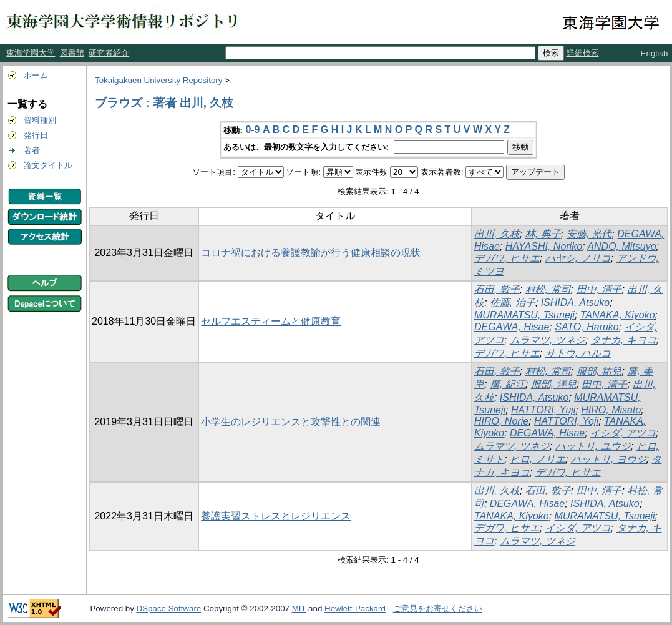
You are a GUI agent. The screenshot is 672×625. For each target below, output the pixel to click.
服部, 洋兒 (554, 384)
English (655, 53)
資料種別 (40, 120)
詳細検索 (583, 53)
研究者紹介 (109, 53)
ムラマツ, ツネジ (548, 340)
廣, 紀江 (508, 384)
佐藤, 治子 (513, 303)
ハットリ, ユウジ (593, 446)
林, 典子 (543, 234)
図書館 (72, 53)
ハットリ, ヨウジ (609, 459)
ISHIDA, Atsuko (576, 303)
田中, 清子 (599, 289)
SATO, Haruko (587, 327)
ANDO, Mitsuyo (621, 246)
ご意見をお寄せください (438, 608)
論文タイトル (48, 165)
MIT (299, 608)
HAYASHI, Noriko (544, 246)
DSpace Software (169, 608)
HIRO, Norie (501, 421)
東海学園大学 (31, 53)
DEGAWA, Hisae (512, 327)
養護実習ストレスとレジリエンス (276, 516)
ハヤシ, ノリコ (578, 258)
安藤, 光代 (589, 234)
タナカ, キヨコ (624, 340)
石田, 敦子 (497, 289)
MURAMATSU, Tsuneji (524, 315)
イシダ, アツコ (623, 433)
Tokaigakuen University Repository (158, 80)
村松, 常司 (548, 289)
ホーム (36, 75)
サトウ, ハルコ (578, 353)
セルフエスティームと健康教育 (271, 321)
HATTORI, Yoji (566, 421)
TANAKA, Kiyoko (618, 315)
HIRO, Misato (611, 410)
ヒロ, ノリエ (538, 459)
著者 (32, 150)
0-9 (252, 130)
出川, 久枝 (497, 234)
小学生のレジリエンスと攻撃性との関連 (291, 422)
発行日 (36, 135)
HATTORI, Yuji (543, 410)
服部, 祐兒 (599, 371)
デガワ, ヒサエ (507, 258)
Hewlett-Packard (355, 608)
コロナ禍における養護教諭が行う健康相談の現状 (311, 253)
